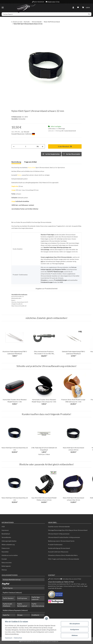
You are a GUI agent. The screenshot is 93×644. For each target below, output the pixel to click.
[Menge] (26, 146)
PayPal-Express (8, 588)
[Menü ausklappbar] (3, 7)
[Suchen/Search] (44, 14)
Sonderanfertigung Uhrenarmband (59, 548)
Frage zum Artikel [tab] (30, 162)
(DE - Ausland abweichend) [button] (69, 131)
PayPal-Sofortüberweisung (38, 605)
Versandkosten (6, 537)
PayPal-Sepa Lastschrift (36, 598)
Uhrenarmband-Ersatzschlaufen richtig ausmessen (64, 537)
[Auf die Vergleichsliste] (51, 154)
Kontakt (4, 559)
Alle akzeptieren (75, 624)
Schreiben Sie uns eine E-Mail (71, 579)
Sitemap (4, 570)
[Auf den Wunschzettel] (72, 154)
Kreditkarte (35, 615)
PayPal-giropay (22, 598)
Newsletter (5, 552)
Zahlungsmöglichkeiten (9, 541)
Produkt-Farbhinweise (55, 545)
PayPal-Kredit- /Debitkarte (8, 605)
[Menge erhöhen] (43, 146)
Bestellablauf (6, 534)
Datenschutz (18, 638)
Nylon (30, 167)
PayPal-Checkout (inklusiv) (12, 593)
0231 (54, 579)
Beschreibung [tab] (16, 162)
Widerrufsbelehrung (8, 545)
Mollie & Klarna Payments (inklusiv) (15, 610)
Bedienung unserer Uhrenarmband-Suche (61, 541)
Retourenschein (7, 563)
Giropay (20, 615)
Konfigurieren (75, 630)
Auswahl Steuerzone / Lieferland (23, 134)
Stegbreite (15, 186)
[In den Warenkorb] (13, 30)
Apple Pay (6, 615)
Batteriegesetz (6, 566)
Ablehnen (75, 635)
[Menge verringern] (14, 146)
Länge (13, 190)
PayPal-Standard (8, 598)
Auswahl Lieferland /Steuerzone (58, 552)
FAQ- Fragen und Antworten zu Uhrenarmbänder (64, 559)
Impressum (9, 638)
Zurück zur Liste (18, 22)
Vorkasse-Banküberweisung (12, 580)
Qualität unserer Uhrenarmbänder (59, 527)
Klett (34, 167)
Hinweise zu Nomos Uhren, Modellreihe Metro (63, 555)
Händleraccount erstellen (10, 555)
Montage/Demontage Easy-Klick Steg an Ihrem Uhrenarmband (68, 530)
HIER (61, 282)
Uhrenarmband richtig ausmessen (59, 534)
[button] (73, 7)
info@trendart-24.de (53, 2)
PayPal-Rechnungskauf (22, 605)
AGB (3, 527)
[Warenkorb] (86, 7)
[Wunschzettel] (78, 7)
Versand (26, 132)
